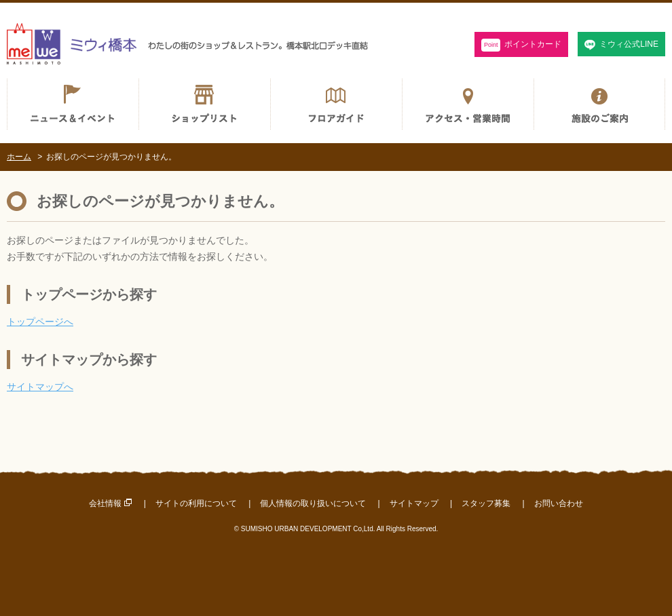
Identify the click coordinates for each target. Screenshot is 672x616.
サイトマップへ (40, 387)
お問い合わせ (559, 503)
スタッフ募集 (486, 503)
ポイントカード (522, 45)
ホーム (19, 157)
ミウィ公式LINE (629, 44)
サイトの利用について (196, 503)
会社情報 (105, 503)
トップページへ (40, 322)
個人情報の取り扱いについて (313, 503)
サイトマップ (414, 503)
